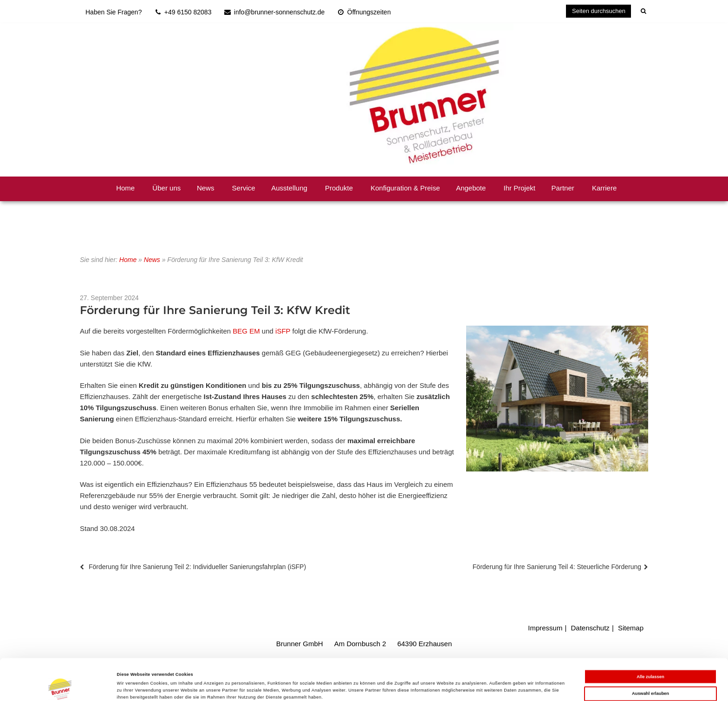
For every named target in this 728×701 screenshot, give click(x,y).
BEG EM (246, 331)
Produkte (339, 188)
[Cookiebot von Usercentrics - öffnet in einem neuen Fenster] (60, 685)
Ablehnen (651, 675)
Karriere (604, 188)
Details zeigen (390, 686)
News (206, 188)
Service (244, 188)
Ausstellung (289, 188)
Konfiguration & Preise (405, 188)
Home (125, 188)
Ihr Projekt (520, 188)
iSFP (283, 331)
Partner (563, 188)
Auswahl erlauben (650, 657)
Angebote (471, 188)
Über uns (166, 188)
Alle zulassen (650, 640)
